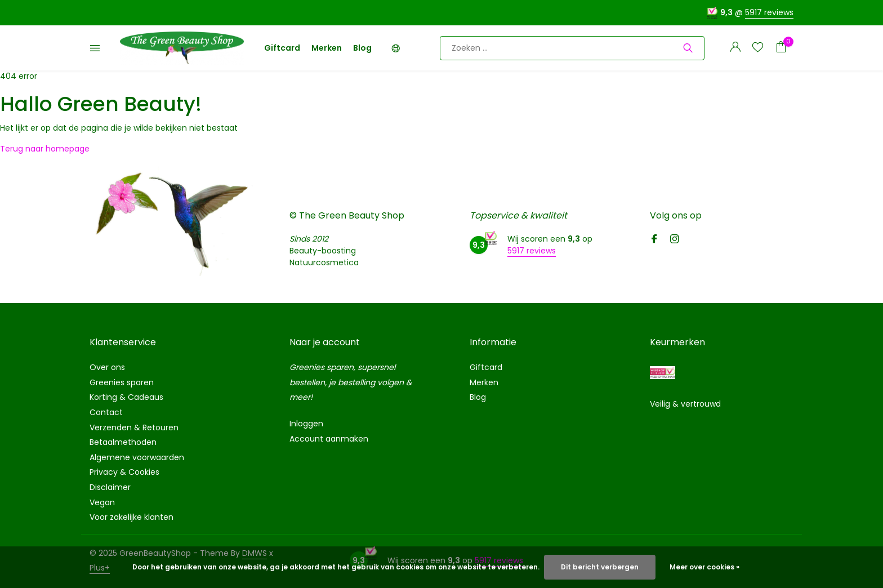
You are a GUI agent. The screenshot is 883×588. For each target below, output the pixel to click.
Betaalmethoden (123, 442)
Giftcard (282, 48)
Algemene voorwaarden (137, 457)
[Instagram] (675, 240)
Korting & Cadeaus (126, 397)
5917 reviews (769, 12)
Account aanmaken (329, 439)
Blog (362, 48)
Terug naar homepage (45, 149)
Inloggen (306, 424)
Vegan (102, 502)
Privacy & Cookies (124, 472)
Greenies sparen (122, 382)
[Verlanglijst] (758, 48)
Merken (327, 48)
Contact (106, 412)
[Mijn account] (735, 48)
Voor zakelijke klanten (131, 517)
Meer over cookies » (704, 567)
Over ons (107, 367)
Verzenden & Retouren (134, 427)
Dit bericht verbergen (600, 567)
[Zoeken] (572, 48)
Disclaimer (110, 487)
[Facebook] (654, 240)
